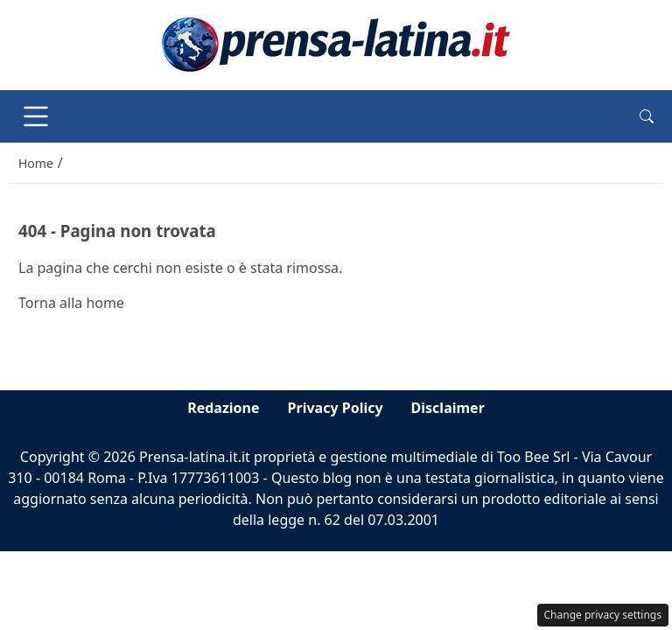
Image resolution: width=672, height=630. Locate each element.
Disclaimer (448, 408)
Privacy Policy (336, 408)
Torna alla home (71, 303)
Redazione (223, 408)
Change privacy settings (603, 615)
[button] (647, 116)
